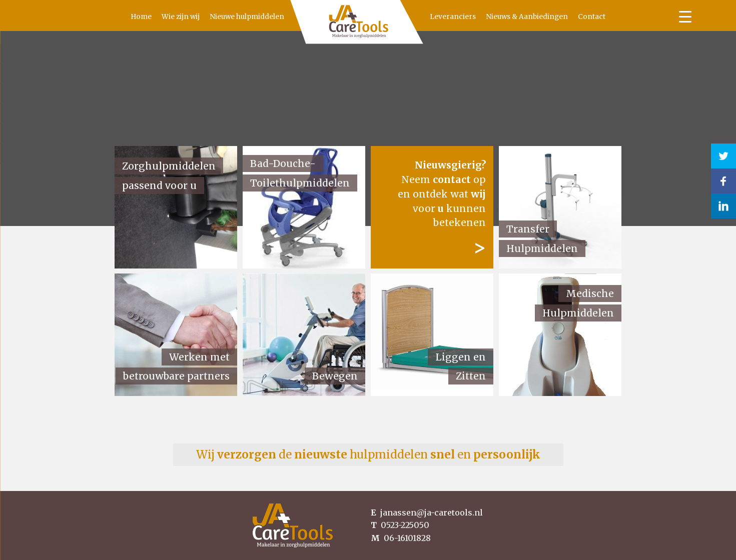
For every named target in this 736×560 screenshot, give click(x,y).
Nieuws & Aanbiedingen (548, 17)
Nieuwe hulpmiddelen (226, 17)
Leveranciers (474, 17)
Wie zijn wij (160, 17)
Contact (613, 17)
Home (120, 17)
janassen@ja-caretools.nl (427, 512)
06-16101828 (401, 538)
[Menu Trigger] (685, 16)
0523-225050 (400, 525)
